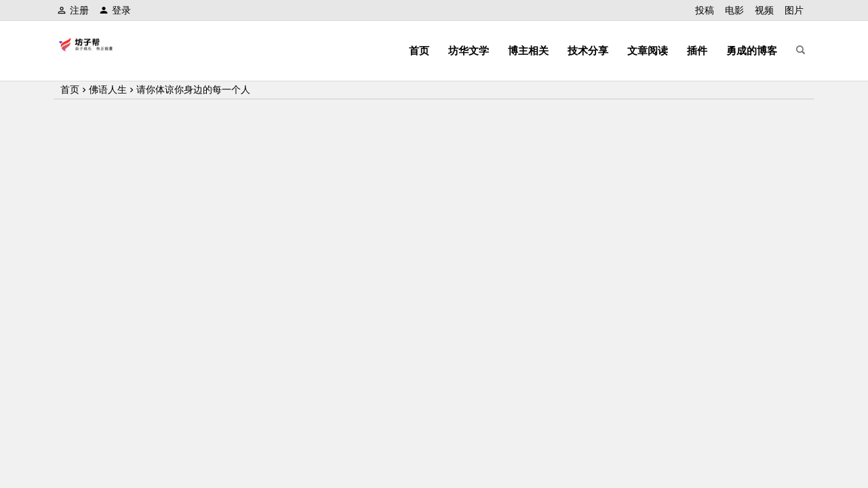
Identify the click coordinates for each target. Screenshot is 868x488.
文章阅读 (648, 50)
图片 (794, 10)
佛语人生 (108, 89)
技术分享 (588, 50)
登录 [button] (115, 10)
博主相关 (528, 50)
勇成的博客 (752, 50)
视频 (764, 10)
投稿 (705, 10)
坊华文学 (469, 50)
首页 (419, 50)
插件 (697, 50)
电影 (734, 10)
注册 (73, 10)
